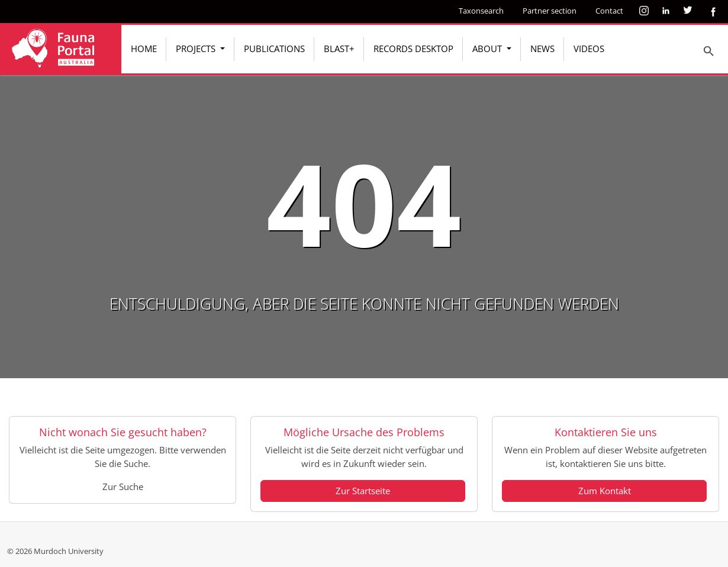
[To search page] (709, 51)
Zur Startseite (363, 491)
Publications (274, 49)
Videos (589, 49)
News (542, 49)
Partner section (550, 11)
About (488, 49)
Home (144, 49)
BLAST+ (339, 49)
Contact (609, 11)
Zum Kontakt (605, 491)
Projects (197, 49)
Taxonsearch (481, 11)
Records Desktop (413, 49)
